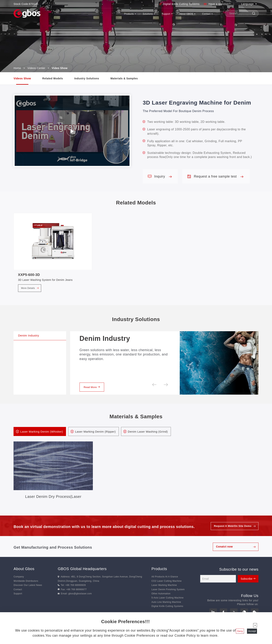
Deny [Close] (240, 631)
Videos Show (22, 78)
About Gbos (24, 573)
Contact (205, 16)
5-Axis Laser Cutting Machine (168, 602)
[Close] (255, 625)
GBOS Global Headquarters (82, 573)
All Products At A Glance (165, 581)
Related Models (53, 78)
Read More (93, 391)
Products (102, 16)
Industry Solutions (87, 78)
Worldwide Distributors (26, 586)
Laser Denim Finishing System (168, 594)
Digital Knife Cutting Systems (181, 4)
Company (19, 581)
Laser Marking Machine (164, 590)
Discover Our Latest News (28, 590)
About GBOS (178, 16)
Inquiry (163, 176)
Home (17, 68)
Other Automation (161, 598)
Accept (252, 631)
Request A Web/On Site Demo (232, 530)
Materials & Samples (124, 78)
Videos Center (36, 68)
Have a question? (219, 4)
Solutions (127, 16)
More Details (30, 288)
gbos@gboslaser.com (80, 598)
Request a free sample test (219, 176)
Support (151, 16)
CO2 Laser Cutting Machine (167, 586)
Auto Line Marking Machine (166, 607)
